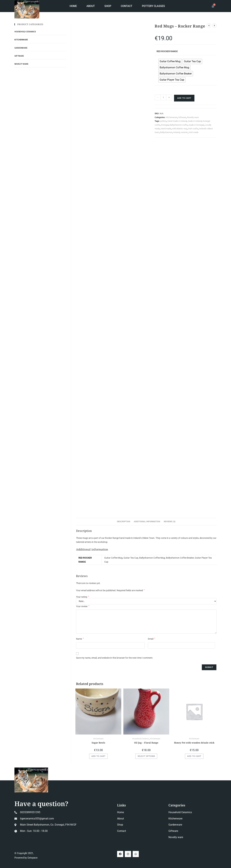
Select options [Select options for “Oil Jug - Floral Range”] (146, 756)
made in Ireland (195, 121)
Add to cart (184, 98)
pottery (163, 121)
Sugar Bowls (98, 743)
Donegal (165, 125)
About (91, 6)
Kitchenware (172, 117)
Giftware (182, 117)
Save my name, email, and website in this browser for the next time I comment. (115, 658)
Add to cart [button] (98, 756)
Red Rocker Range (167, 51)
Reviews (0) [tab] (170, 521)
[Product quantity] (163, 97)
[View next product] (214, 26)
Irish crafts (193, 129)
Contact (127, 6)
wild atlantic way (180, 129)
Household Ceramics (141, 739)
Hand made (166, 129)
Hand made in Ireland (177, 121)
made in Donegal (196, 125)
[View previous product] (209, 26)
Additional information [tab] (147, 521)
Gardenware (21, 48)
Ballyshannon (166, 132)
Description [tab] (124, 521)
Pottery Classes (153, 6)
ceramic (184, 132)
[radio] (170, 61)
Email (151, 639)
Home (73, 6)
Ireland (176, 132)
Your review (83, 606)
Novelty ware (193, 117)
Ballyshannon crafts (179, 125)
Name (80, 639)
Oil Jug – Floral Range (146, 743)
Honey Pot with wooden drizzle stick (194, 743)
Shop (108, 6)
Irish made (194, 132)
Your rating (82, 597)
